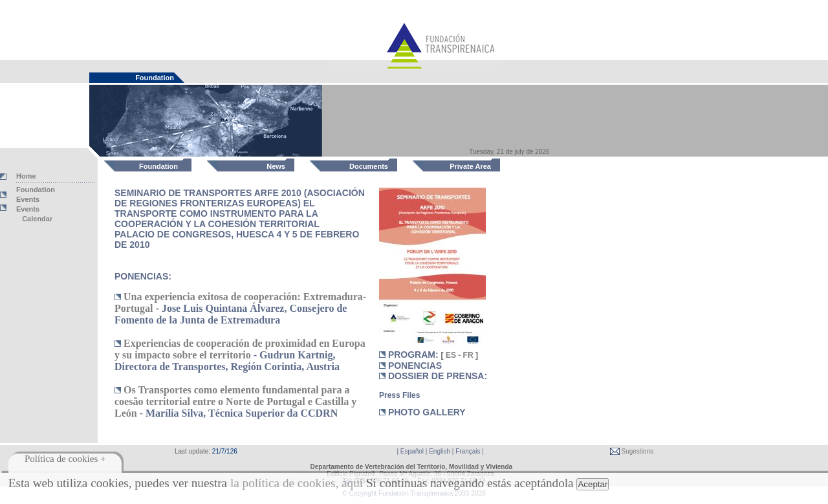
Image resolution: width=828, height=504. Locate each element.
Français (468, 451)
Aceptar (593, 484)
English (440, 451)
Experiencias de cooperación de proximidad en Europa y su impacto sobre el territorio (240, 349)
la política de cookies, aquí (297, 483)
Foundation (158, 166)
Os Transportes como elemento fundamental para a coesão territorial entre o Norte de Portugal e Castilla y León (235, 401)
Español (412, 451)
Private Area (470, 166)
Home (26, 176)
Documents (369, 166)
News (276, 166)
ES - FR (460, 355)
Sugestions (637, 451)
